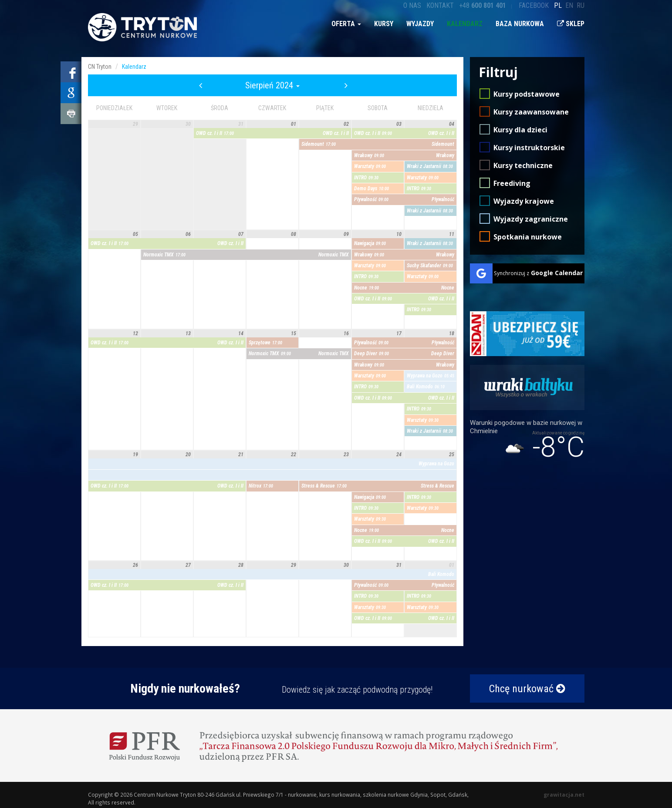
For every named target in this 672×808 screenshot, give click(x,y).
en (569, 5)
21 (241, 454)
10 (399, 234)
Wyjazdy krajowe (524, 201)
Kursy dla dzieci (520, 130)
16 (346, 333)
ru (581, 5)
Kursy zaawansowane (531, 112)
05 (135, 234)
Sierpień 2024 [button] (272, 85)
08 (294, 234)
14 (241, 333)
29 (135, 124)
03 (399, 124)
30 (188, 124)
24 (399, 454)
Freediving (512, 183)
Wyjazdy (420, 24)
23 (346, 454)
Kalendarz (465, 24)
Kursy (384, 24)
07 (241, 234)
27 (188, 565)
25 (452, 454)
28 (241, 565)
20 (188, 454)
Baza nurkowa (520, 24)
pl (558, 5)
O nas (412, 5)
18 (452, 333)
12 (135, 333)
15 (294, 333)
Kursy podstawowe (527, 94)
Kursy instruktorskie (529, 148)
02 (346, 124)
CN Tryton (100, 67)
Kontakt (440, 5)
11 (452, 234)
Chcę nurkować (527, 689)
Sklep (571, 24)
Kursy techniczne (523, 165)
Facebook (534, 5)
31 (241, 124)
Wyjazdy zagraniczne (531, 219)
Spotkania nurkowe (528, 237)
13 (188, 333)
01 (294, 124)
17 (399, 333)
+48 (483, 5)
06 (188, 234)
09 (346, 234)
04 (452, 124)
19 (135, 454)
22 (294, 454)
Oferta (346, 24)
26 (135, 565)
